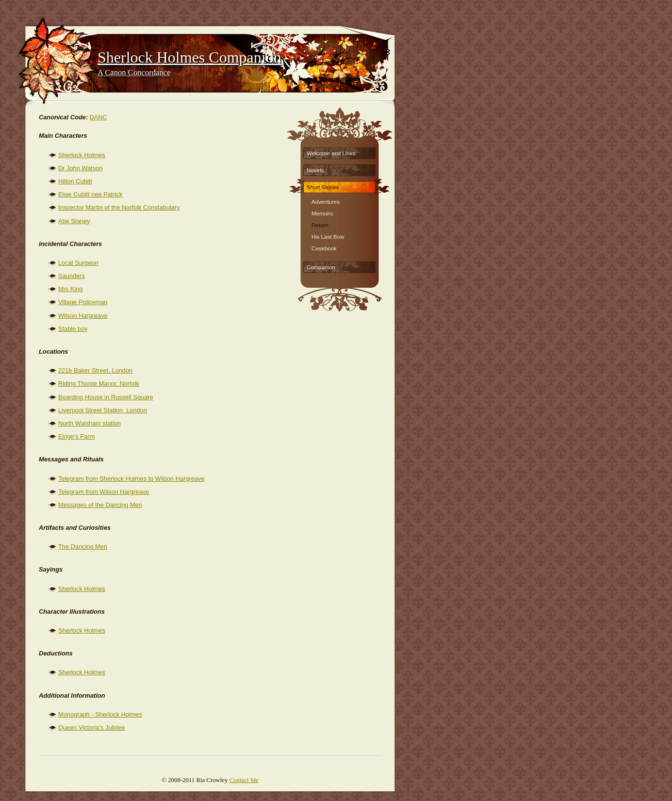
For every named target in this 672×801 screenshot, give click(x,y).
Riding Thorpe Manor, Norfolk (99, 384)
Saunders (72, 276)
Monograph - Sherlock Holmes (100, 714)
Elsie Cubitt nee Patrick (90, 194)
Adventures (326, 201)
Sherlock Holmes (82, 155)
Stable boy (73, 329)
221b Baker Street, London (95, 370)
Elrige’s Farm (76, 436)
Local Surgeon (78, 263)
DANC (98, 117)
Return (320, 224)
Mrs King (71, 289)
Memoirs (322, 212)
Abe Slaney (74, 221)
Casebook (324, 247)
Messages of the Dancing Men (100, 505)
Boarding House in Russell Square (106, 397)
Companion (321, 267)
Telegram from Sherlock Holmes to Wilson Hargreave (131, 479)
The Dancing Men (83, 547)
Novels (315, 170)
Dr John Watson (80, 168)
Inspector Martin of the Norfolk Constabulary (119, 207)
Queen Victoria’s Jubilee (92, 727)
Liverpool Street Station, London (103, 410)
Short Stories (323, 187)
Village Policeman (83, 302)
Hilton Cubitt (75, 181)
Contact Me (244, 780)
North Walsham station (90, 423)
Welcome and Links (331, 153)
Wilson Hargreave (83, 316)
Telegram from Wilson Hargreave (104, 492)
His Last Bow (328, 236)
